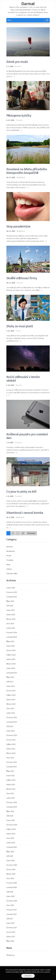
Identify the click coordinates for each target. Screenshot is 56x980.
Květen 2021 (11, 780)
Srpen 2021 (11, 776)
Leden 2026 (11, 588)
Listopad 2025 (12, 597)
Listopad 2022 (12, 722)
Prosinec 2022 (12, 717)
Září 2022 (10, 726)
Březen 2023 (11, 704)
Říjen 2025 (10, 601)
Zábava (9, 569)
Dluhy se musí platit (20, 326)
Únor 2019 (10, 878)
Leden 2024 (11, 668)
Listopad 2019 (12, 847)
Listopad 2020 (12, 807)
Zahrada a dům (12, 573)
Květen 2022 (11, 744)
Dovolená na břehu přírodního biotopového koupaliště (27, 171)
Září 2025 (10, 606)
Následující (31, 533)
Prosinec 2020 (12, 802)
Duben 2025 (11, 615)
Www (8, 565)
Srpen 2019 (10, 861)
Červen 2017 (11, 932)
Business (18, 66)
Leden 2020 (11, 843)
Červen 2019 (11, 869)
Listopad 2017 (12, 914)
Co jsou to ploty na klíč (22, 491)
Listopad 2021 (12, 767)
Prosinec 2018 (12, 883)
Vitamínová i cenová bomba (25, 513)
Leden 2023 (11, 713)
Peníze (18, 331)
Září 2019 (10, 856)
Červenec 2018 (12, 901)
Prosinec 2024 (12, 632)
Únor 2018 (10, 905)
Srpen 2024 (11, 646)
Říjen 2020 (10, 811)
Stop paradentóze (18, 226)
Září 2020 (10, 816)
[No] (53, 974)
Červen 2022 (11, 740)
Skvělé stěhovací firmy (22, 278)
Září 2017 (10, 919)
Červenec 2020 (12, 825)
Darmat (28, 3)
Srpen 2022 (11, 731)
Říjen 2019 (10, 852)
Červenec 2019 (12, 865)
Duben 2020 (11, 834)
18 (23, 533)
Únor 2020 (10, 838)
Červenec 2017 (12, 928)
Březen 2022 (11, 753)
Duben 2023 (11, 700)
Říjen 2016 (10, 941)
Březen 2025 (11, 619)
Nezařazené (11, 551)
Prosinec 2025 (12, 592)
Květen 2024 (11, 655)
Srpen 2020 (11, 820)
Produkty (19, 120)
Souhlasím (28, 976)
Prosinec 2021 (12, 762)
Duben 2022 (11, 749)
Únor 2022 (10, 758)
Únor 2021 (10, 793)
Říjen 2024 (10, 641)
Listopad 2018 (12, 887)
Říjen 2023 (10, 677)
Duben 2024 (11, 659)
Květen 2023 (11, 695)
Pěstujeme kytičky (19, 115)
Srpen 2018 (10, 896)
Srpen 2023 (11, 686)
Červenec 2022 (12, 735)
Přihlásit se (11, 955)
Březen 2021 (11, 789)
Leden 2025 (11, 628)
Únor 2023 (10, 708)
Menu (9, 20)
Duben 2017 (11, 937)
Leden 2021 (11, 798)
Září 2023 (10, 682)
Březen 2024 (11, 664)
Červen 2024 (11, 650)
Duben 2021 (11, 785)
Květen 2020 (11, 829)
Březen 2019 (11, 874)
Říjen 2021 (10, 771)
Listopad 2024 (12, 637)
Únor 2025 (10, 624)
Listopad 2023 (12, 673)
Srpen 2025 (11, 610)
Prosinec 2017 (12, 910)
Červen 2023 (11, 691)
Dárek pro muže (17, 62)
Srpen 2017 (11, 923)
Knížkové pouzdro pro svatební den (27, 436)
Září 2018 (10, 892)
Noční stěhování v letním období (23, 379)
